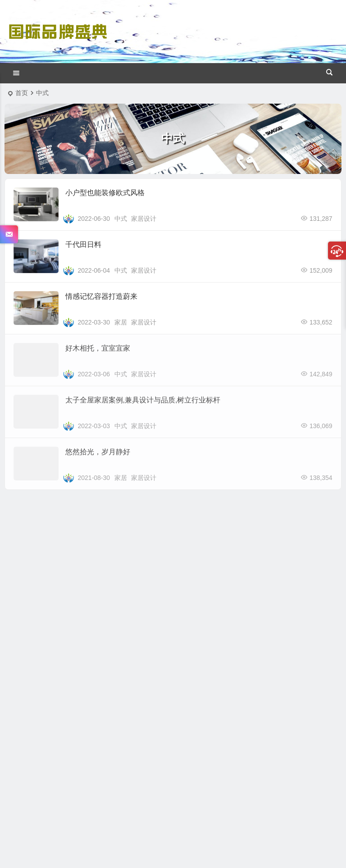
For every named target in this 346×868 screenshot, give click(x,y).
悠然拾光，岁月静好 (98, 452)
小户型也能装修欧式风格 (105, 193)
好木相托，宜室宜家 (98, 348)
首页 (22, 93)
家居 (121, 322)
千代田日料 (83, 244)
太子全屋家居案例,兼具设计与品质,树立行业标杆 (143, 400)
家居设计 (144, 219)
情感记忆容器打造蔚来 (101, 296)
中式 (121, 219)
